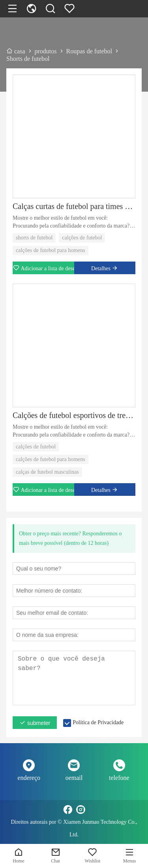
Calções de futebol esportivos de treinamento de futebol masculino (74, 415)
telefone (119, 778)
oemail (74, 778)
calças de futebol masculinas (47, 472)
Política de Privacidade (98, 722)
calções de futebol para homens (51, 250)
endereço (29, 778)
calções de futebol (82, 238)
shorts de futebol (34, 238)
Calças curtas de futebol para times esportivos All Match (74, 206)
